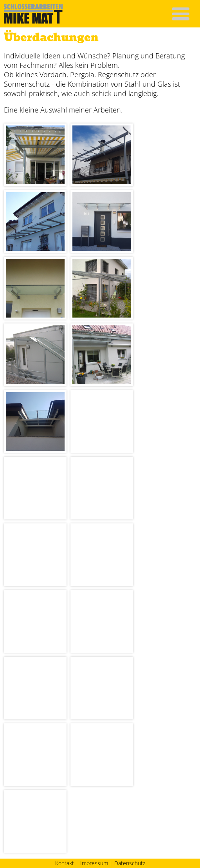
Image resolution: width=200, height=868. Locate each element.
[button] (181, 14)
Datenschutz (130, 863)
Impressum (94, 863)
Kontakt (65, 863)
